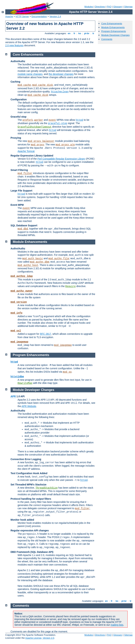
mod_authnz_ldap (22, 276)
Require (71, 286)
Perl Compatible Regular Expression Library (61, 159)
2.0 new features (14, 45)
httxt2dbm (17, 377)
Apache (9, 16)
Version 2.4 (55, 16)
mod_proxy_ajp (65, 145)
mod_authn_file (59, 259)
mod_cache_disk (43, 85)
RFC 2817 (46, 334)
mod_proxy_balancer (41, 141)
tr (93, 33)
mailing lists (117, 625)
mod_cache (24, 85)
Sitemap (128, 7)
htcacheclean (60, 92)
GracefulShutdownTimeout (35, 127)
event (52, 120)
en (69, 33)
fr (74, 33)
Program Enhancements (114, 31)
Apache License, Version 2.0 (40, 638)
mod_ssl (16, 331)
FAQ (109, 7)
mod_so (67, 372)
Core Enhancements (112, 23)
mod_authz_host (28, 265)
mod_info (16, 313)
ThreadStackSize (47, 488)
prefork (28, 120)
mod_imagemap (19, 342)
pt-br (87, 33)
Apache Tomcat (26, 151)
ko (80, 33)
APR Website (29, 406)
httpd (79, 120)
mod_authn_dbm (39, 262)
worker (39, 120)
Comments (107, 39)
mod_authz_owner (22, 291)
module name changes (30, 74)
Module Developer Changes (115, 35)
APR (13, 396)
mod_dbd (23, 229)
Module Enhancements (113, 27)
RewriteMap (25, 383)
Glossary (118, 7)
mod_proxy (37, 145)
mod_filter (25, 173)
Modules (89, 7)
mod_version (19, 302)
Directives (100, 7)
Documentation (39, 16)
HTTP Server (22, 16)
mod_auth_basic (33, 259)
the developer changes (61, 74)
